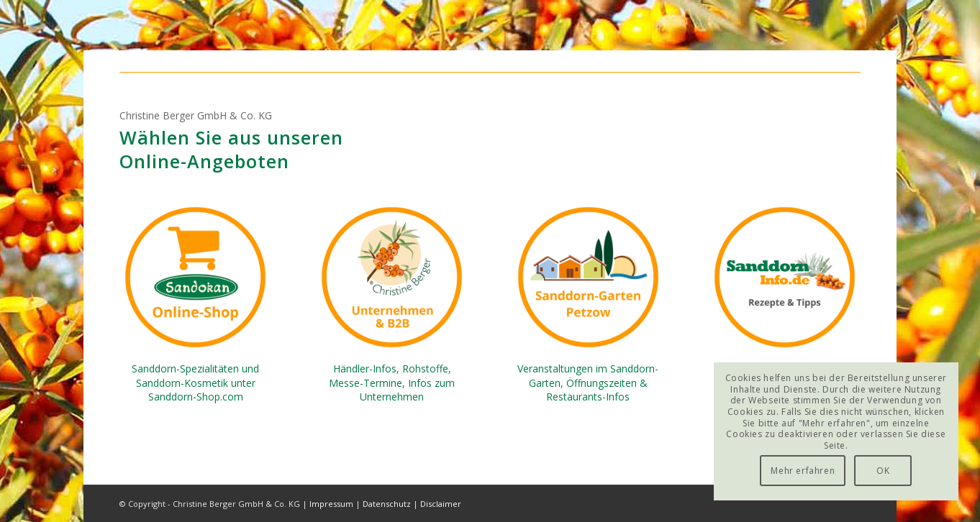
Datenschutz (387, 504)
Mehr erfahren (803, 471)
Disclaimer (441, 504)
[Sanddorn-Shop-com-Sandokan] (195, 277)
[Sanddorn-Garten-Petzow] (588, 277)
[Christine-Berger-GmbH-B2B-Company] (392, 277)
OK (883, 471)
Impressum (331, 504)
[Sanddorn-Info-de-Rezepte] (785, 277)
